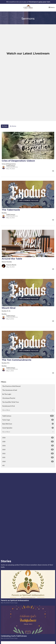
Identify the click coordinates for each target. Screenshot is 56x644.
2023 (28, 450)
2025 (28, 442)
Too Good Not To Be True (11, 402)
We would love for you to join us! (28, 2)
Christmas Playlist (9, 398)
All (3, 466)
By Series (13, 126)
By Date (5, 126)
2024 (28, 446)
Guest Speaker (28, 428)
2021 (28, 457)
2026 (28, 438)
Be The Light (7, 394)
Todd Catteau (28, 416)
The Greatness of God (10, 390)
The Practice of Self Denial (11, 386)
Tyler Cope (28, 420)
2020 (28, 461)
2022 (28, 453)
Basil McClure (28, 424)
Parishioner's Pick (9, 406)
